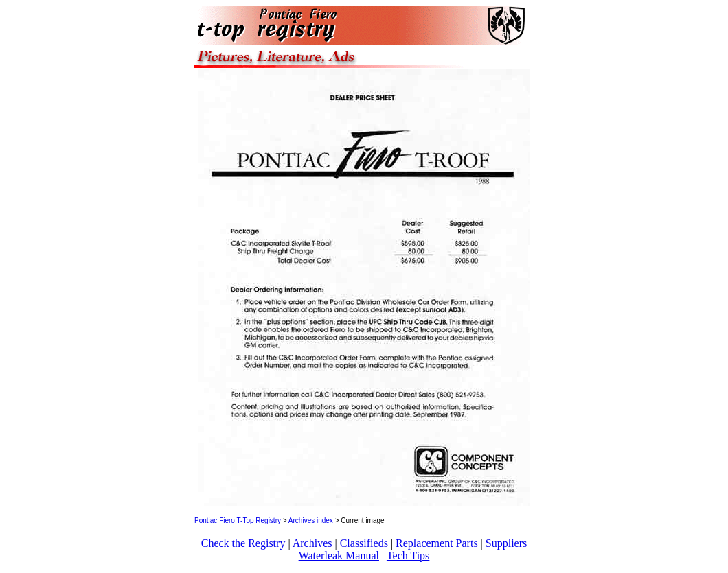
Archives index (311, 521)
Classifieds (364, 543)
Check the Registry (243, 543)
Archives (312, 543)
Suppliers (506, 543)
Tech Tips (408, 556)
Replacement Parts (437, 543)
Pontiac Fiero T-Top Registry (238, 521)
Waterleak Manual (339, 556)
